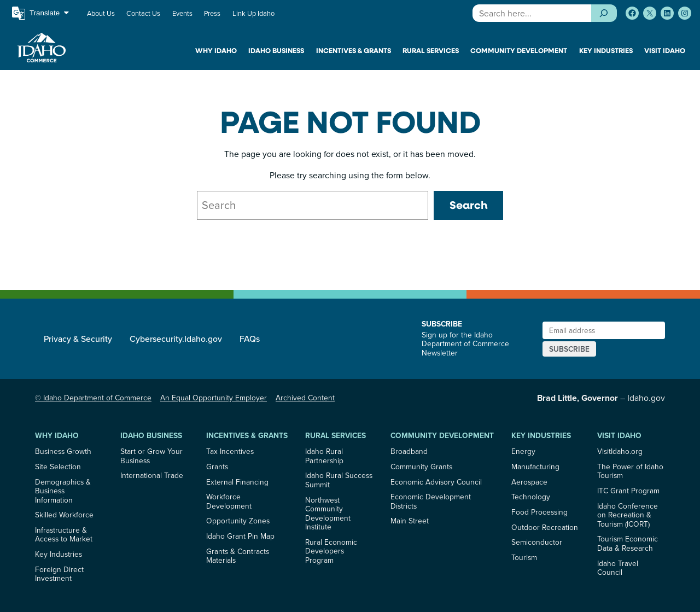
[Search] (604, 13)
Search (468, 205)
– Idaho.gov (601, 398)
